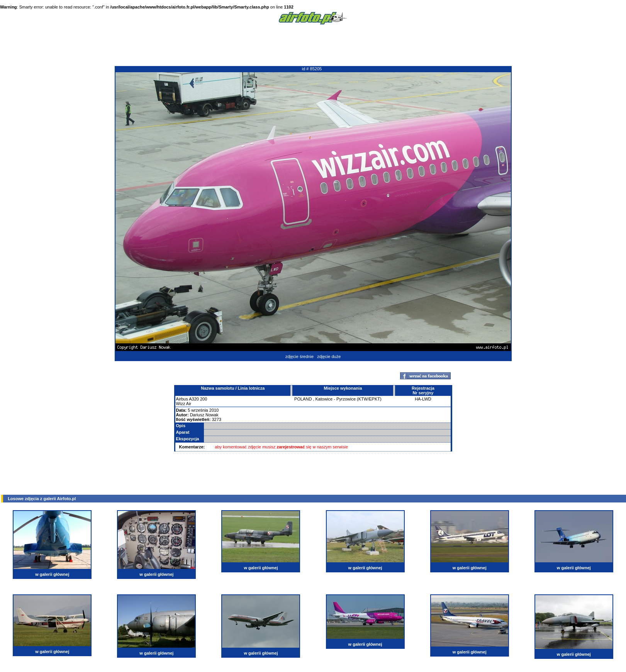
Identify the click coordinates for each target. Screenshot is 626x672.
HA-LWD (423, 399)
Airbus (182, 399)
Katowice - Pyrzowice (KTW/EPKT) (349, 399)
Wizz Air (184, 404)
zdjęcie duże (329, 356)
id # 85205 (312, 69)
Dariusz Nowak (204, 415)
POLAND (303, 399)
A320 (194, 399)
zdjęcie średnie (299, 356)
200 (204, 399)
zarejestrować (291, 447)
